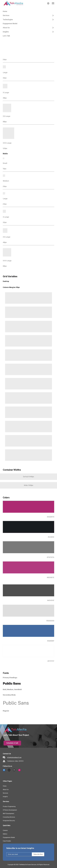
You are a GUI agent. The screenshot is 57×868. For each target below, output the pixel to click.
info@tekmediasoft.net (14, 757)
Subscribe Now (38, 854)
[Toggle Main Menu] (53, 3)
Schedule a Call (12, 743)
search (49, 3)
